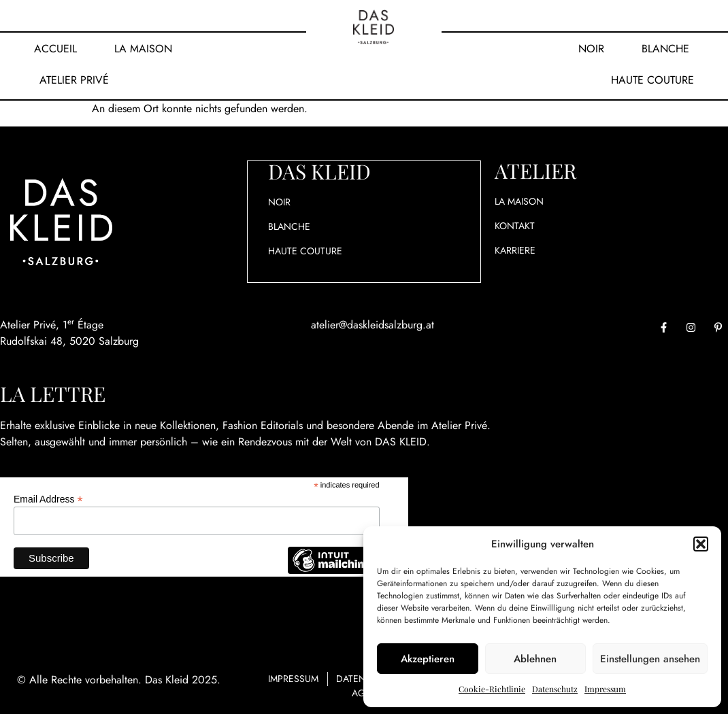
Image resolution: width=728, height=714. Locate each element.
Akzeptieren (428, 659)
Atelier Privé (74, 80)
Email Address (48, 499)
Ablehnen (535, 659)
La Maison (143, 49)
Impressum (605, 689)
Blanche (665, 49)
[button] (701, 544)
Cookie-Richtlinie (492, 689)
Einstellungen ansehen (650, 659)
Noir (591, 49)
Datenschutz (555, 689)
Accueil (55, 49)
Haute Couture (652, 80)
